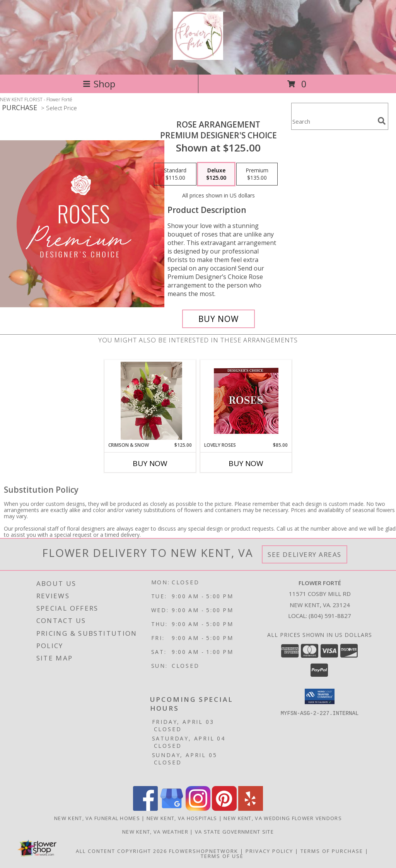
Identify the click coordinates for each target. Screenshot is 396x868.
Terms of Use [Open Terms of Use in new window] (222, 856)
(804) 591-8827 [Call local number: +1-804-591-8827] (330, 616)
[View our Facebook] (145, 809)
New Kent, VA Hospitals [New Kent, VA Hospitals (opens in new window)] (182, 818)
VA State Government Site (234, 832)
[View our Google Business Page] (172, 809)
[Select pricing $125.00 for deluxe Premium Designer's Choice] (216, 174)
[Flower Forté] (198, 56)
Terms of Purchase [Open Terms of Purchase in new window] (332, 851)
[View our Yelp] (251, 809)
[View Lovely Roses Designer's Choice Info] (246, 401)
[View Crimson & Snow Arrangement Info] (150, 401)
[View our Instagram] (198, 809)
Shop (99, 84)
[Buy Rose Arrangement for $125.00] (218, 319)
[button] (320, 696)
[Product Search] (333, 121)
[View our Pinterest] (224, 809)
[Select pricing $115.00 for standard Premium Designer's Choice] (175, 174)
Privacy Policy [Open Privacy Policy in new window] (269, 851)
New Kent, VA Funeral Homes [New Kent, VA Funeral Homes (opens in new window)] (97, 818)
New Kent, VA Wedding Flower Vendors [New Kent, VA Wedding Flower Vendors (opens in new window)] (283, 818)
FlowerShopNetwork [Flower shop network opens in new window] (204, 851)
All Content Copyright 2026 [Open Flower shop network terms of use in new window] (121, 851)
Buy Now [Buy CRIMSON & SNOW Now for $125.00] (150, 463)
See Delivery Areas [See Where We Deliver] (305, 554)
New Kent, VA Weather (155, 832)
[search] (382, 121)
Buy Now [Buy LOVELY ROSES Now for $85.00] (246, 463)
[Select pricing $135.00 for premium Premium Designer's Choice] (257, 174)
